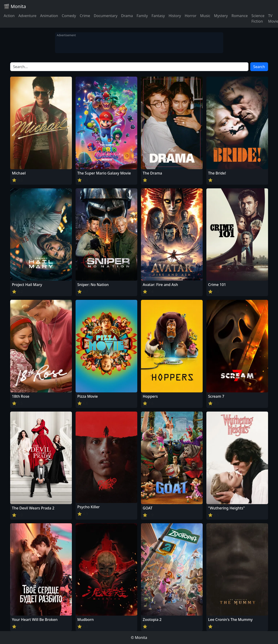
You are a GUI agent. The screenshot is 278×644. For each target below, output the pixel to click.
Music (205, 16)
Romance (240, 16)
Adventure (27, 16)
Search (259, 67)
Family (142, 16)
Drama (127, 16)
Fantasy (158, 16)
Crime (85, 16)
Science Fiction (258, 18)
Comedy (69, 16)
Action (9, 16)
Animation (49, 16)
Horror (191, 16)
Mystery (221, 16)
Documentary (106, 16)
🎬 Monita (15, 6)
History (175, 16)
